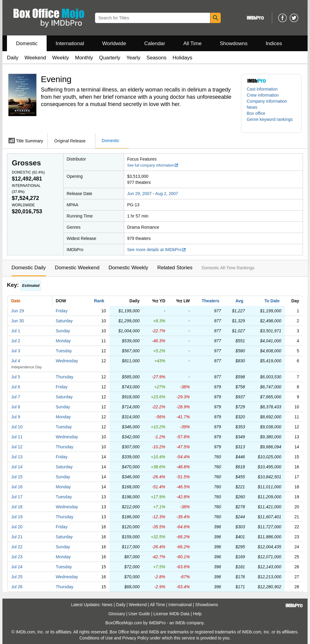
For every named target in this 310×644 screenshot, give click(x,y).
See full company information (153, 165)
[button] (271, 122)
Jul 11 (17, 437)
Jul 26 (17, 587)
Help (197, 614)
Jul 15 (17, 477)
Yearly (133, 58)
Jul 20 (17, 527)
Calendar (155, 43)
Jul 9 (16, 417)
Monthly (84, 58)
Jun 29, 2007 (139, 194)
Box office (256, 113)
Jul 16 (17, 487)
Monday (63, 341)
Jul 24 (17, 567)
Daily (13, 58)
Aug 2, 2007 (167, 194)
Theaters (210, 301)
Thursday (64, 377)
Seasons (157, 58)
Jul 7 (16, 397)
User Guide (139, 614)
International (70, 43)
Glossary (117, 614)
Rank (99, 301)
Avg (239, 301)
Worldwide (114, 43)
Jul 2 (16, 341)
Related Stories (175, 268)
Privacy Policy (135, 638)
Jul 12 (17, 447)
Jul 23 (17, 557)
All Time (193, 43)
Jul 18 (17, 507)
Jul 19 (17, 517)
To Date (272, 301)
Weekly (60, 58)
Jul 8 (16, 407)
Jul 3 (16, 351)
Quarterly (110, 58)
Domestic (27, 43)
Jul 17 (17, 497)
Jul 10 (17, 427)
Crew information (263, 95)
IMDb (180, 623)
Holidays (182, 58)
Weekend (35, 58)
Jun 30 (18, 321)
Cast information (262, 89)
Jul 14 (17, 467)
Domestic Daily (29, 268)
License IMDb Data (171, 614)
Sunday (63, 331)
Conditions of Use (96, 638)
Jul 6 (16, 387)
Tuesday (64, 351)
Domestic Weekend (77, 268)
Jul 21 (17, 537)
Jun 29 (18, 311)
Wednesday (67, 361)
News (252, 107)
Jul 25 (17, 577)
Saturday (64, 321)
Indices (274, 43)
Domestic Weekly (128, 268)
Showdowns (234, 43)
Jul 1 (16, 331)
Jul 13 (17, 457)
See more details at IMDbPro (157, 250)
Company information (267, 101)
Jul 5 (16, 377)
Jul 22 (17, 547)
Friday (62, 311)
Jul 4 (16, 361)
